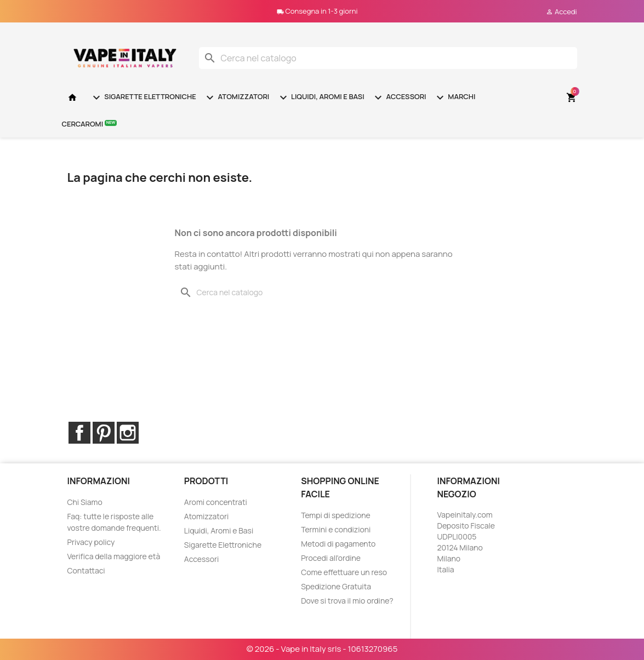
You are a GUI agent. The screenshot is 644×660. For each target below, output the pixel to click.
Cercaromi (90, 124)
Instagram (128, 433)
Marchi (455, 97)
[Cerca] (388, 58)
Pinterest (104, 433)
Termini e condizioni (336, 529)
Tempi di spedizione (336, 515)
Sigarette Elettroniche (143, 97)
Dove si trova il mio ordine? (347, 601)
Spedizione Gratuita (336, 586)
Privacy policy (91, 542)
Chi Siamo (85, 502)
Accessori (399, 97)
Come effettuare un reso (344, 572)
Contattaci (86, 570)
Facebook (79, 433)
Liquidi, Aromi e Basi (321, 97)
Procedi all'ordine (331, 558)
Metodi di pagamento (338, 544)
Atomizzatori (236, 97)
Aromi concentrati (216, 502)
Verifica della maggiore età (114, 556)
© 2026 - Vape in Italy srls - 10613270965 (322, 649)
